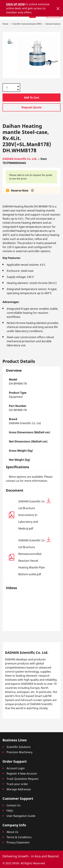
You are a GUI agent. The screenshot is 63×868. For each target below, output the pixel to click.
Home (5, 24)
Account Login (16, 768)
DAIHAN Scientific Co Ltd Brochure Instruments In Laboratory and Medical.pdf (35, 514)
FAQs (10, 811)
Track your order (17, 784)
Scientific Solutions (19, 747)
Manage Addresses (19, 789)
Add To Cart (32, 98)
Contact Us (14, 805)
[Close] (58, 9)
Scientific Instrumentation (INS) (27, 24)
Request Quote (32, 107)
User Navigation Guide (21, 816)
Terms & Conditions (19, 837)
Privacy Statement (18, 842)
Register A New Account (22, 774)
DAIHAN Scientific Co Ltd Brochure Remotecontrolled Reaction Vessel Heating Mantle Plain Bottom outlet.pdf (35, 557)
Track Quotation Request (23, 779)
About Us (12, 832)
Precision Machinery (19, 752)
